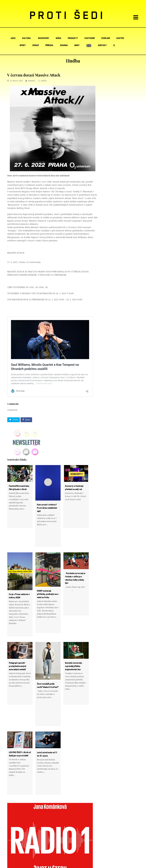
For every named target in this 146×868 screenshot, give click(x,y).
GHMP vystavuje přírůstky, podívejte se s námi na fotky (48, 585)
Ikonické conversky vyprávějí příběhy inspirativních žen (73, 647)
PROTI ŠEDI (67, 16)
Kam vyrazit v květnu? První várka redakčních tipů (47, 508)
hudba (44, 81)
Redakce (32, 81)
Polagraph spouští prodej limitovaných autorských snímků (18, 647)
